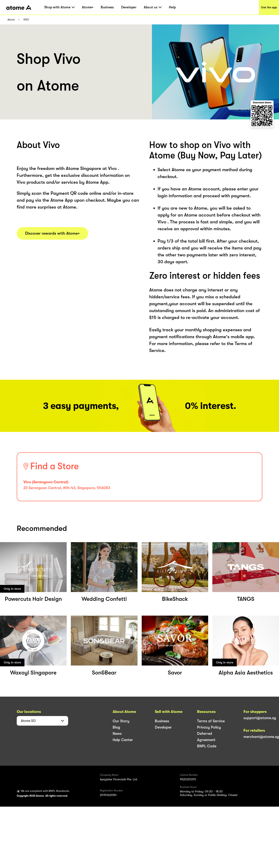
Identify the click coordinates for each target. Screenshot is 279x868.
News (117, 734)
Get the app (269, 7)
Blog (116, 727)
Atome (11, 20)
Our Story (121, 721)
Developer (129, 7)
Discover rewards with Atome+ (52, 233)
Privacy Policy (209, 727)
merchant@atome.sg (261, 737)
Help (172, 7)
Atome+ (88, 7)
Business (107, 7)
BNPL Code (207, 746)
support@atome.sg (260, 718)
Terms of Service (211, 721)
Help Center (123, 740)
